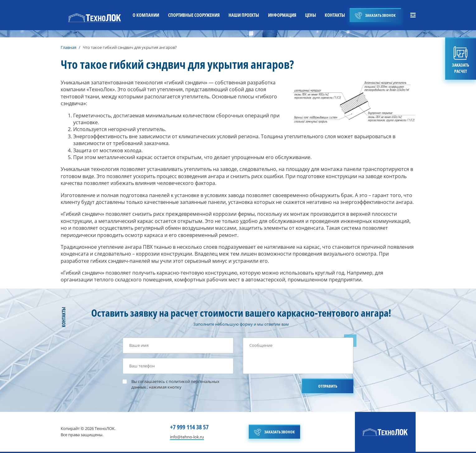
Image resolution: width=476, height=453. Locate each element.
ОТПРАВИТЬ (328, 386)
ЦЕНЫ (311, 15)
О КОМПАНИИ (146, 15)
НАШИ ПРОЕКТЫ (244, 15)
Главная (68, 47)
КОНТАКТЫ (335, 15)
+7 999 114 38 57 (189, 427)
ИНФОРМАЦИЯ (282, 15)
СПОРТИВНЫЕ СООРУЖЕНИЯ (194, 15)
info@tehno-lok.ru (187, 437)
